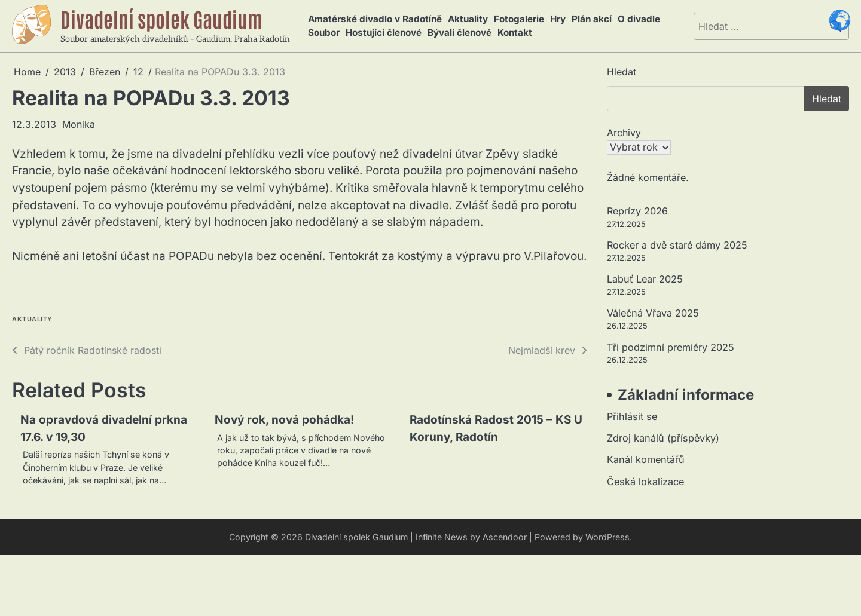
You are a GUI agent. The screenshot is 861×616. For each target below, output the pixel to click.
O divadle (639, 19)
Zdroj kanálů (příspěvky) (663, 438)
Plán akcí (592, 19)
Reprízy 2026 (637, 211)
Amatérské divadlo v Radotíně (375, 19)
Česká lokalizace (645, 482)
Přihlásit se (632, 416)
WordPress (607, 537)
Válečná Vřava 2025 (653, 313)
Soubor (324, 33)
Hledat (622, 72)
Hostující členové (384, 33)
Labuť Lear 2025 (645, 279)
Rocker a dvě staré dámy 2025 (677, 245)
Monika (79, 124)
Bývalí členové (459, 33)
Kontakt (515, 33)
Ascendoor (505, 537)
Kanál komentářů (646, 459)
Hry (558, 19)
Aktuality (468, 19)
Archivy (624, 133)
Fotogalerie (519, 19)
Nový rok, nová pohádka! (284, 420)
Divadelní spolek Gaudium (161, 19)
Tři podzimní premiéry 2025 (671, 347)
